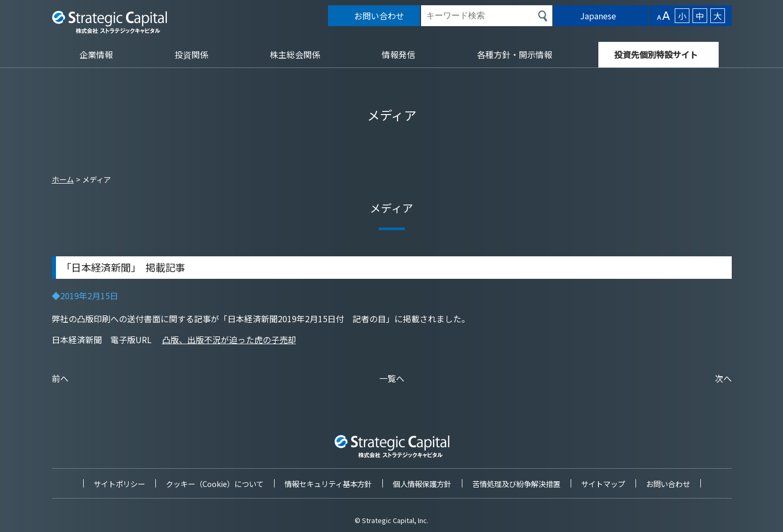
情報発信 (399, 54)
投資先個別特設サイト (656, 54)
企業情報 (96, 54)
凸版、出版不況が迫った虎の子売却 (229, 339)
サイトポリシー (119, 484)
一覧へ (392, 378)
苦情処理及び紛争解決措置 (516, 484)
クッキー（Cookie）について (215, 484)
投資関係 (191, 54)
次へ (723, 378)
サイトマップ (603, 484)
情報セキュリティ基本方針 (328, 484)
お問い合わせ (668, 484)
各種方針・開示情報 (515, 54)
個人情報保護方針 (422, 484)
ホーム (63, 179)
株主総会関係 (295, 54)
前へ (60, 378)
